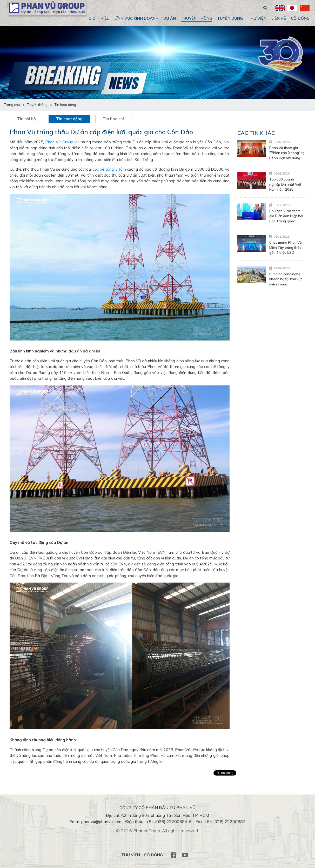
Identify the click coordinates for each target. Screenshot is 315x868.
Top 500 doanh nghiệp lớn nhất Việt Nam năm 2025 (285, 184)
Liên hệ (279, 18)
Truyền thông (196, 18)
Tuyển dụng (230, 18)
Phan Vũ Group (59, 142)
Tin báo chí (113, 119)
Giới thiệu (99, 18)
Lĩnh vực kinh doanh (136, 18)
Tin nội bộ (26, 119)
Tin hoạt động (69, 119)
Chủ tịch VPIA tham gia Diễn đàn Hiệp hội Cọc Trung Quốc (286, 216)
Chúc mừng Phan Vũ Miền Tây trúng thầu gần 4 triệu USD (286, 247)
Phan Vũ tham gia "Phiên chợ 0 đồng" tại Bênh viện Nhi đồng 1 (287, 153)
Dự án (170, 18)
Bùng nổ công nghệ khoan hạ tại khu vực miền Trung (286, 279)
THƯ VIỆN (257, 18)
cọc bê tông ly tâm (109, 169)
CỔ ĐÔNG (300, 18)
